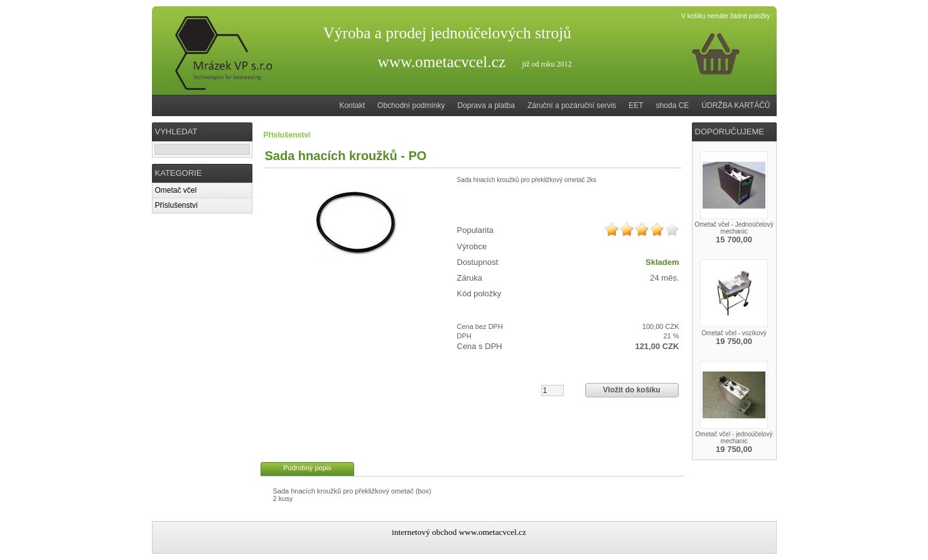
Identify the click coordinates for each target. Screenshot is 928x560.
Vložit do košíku (631, 390)
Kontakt (352, 105)
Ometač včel (176, 190)
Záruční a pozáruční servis (572, 105)
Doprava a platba (486, 105)
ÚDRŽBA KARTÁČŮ (736, 105)
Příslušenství (177, 205)
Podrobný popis (307, 468)
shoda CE (673, 105)
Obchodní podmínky (411, 105)
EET (636, 105)
